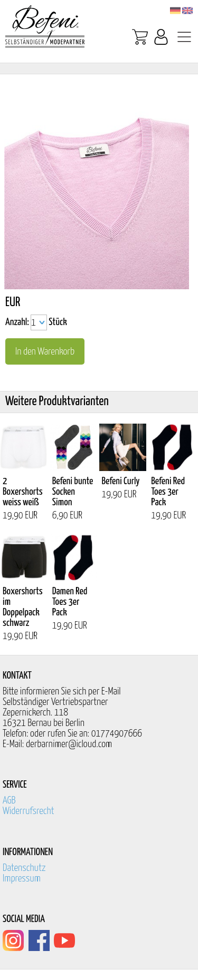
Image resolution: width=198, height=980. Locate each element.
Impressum (22, 879)
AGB (9, 801)
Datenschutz (24, 868)
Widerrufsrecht (29, 811)
